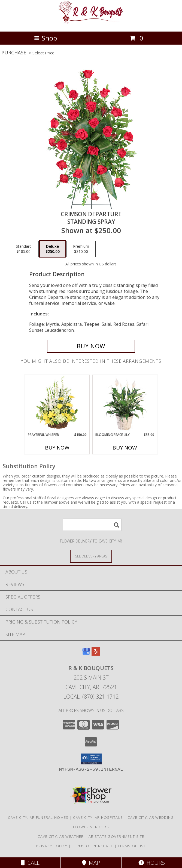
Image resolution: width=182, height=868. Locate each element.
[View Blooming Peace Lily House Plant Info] (125, 404)
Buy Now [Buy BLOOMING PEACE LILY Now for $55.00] (125, 448)
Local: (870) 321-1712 (91, 697)
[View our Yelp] (96, 654)
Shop (45, 38)
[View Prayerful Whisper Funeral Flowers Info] (57, 404)
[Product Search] (92, 525)
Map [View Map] (91, 863)
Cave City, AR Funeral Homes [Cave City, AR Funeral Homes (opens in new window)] (38, 817)
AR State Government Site (116, 836)
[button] (91, 759)
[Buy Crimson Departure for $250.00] (91, 346)
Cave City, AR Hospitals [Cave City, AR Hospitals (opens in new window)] (98, 817)
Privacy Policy (52, 846)
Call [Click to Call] (30, 863)
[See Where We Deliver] (91, 556)
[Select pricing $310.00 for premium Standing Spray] (81, 249)
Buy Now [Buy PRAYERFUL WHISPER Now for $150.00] (57, 448)
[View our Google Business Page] (86, 654)
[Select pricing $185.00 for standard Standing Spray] (24, 249)
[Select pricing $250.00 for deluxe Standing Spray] (53, 249)
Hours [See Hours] (152, 863)
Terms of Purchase (92, 846)
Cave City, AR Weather (61, 836)
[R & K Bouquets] (91, 24)
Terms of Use (132, 846)
